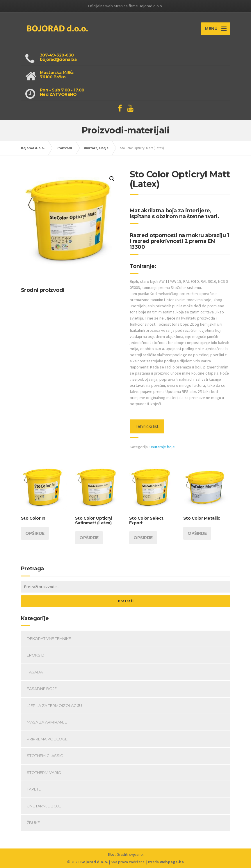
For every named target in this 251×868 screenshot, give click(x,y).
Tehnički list (147, 426)
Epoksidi (36, 655)
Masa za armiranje (47, 722)
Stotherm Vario (44, 772)
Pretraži (126, 601)
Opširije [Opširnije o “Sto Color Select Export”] (143, 538)
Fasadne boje (42, 689)
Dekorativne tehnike (49, 638)
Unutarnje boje (162, 447)
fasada (35, 672)
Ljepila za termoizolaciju (54, 705)
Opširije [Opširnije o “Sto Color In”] (35, 533)
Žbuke (33, 823)
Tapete (34, 789)
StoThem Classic (45, 756)
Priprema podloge (47, 739)
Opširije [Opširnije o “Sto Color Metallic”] (197, 533)
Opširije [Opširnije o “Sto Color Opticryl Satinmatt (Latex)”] (89, 538)
